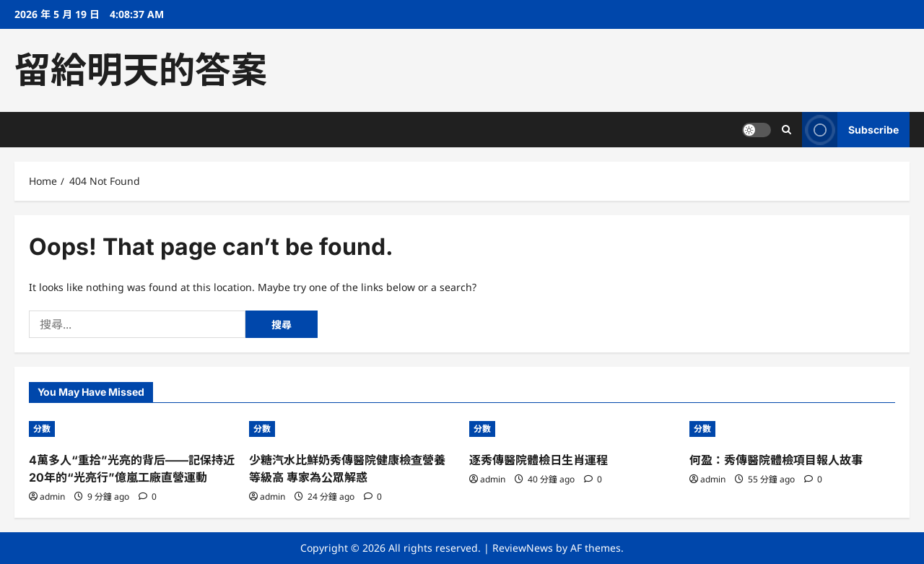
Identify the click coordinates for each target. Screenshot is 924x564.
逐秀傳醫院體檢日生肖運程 (539, 460)
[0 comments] (148, 496)
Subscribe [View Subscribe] (850, 130)
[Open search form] (786, 130)
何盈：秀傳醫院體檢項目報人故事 (776, 460)
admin (52, 496)
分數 (42, 429)
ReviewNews (523, 548)
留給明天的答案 (141, 70)
